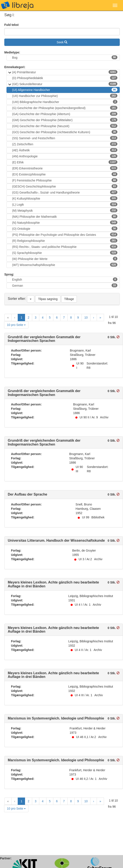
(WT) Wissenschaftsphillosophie (65, 265)
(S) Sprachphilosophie (65, 253)
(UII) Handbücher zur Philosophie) (65, 96)
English (65, 279)
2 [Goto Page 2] (28, 317)
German (65, 285)
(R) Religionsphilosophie (65, 241)
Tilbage (69, 299)
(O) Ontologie (65, 228)
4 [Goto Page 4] (43, 317)
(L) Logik (65, 204)
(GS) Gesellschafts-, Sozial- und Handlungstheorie (65, 192)
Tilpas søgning (48, 299)
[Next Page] (94, 317)
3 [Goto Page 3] (36, 317)
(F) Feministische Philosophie (65, 180)
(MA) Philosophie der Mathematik (65, 216)
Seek (62, 42)
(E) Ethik (65, 162)
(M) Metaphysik (65, 210)
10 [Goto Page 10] (86, 317)
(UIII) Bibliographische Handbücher (65, 102)
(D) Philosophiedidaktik (65, 78)
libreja (17, 5)
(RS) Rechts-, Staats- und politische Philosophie (65, 247)
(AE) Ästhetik (65, 150)
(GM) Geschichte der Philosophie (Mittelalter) (65, 120)
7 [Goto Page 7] (64, 317)
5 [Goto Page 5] (50, 317)
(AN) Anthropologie (65, 156)
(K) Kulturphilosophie (65, 198)
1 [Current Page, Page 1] (21, 317)
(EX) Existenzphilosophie (65, 174)
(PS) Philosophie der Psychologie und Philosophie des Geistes (65, 235)
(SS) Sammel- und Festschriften (65, 138)
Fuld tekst (11, 25)
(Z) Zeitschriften (65, 144)
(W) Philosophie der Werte (65, 259)
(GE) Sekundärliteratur (65, 84)
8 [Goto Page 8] (71, 317)
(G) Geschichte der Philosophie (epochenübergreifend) (65, 108)
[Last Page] (100, 317)
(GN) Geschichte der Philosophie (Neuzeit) (65, 126)
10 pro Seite (16, 325)
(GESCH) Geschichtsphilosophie (65, 186)
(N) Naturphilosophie (65, 222)
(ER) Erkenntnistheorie (65, 168)
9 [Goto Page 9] (78, 317)
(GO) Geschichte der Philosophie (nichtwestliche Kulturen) (65, 132)
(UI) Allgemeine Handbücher (65, 90)
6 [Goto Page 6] (57, 317)
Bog (65, 57)
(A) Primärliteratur (65, 72)
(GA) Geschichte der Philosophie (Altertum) (65, 114)
